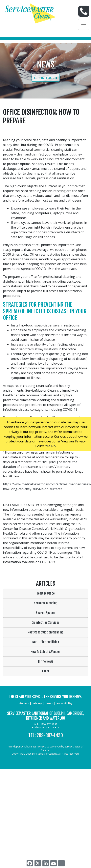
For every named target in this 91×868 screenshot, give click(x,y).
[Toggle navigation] (84, 24)
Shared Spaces (45, 613)
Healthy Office (46, 593)
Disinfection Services (46, 623)
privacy (37, 703)
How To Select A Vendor (45, 652)
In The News (46, 661)
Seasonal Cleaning (46, 603)
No (53, 446)
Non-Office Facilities (46, 642)
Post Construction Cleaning (46, 632)
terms (49, 703)
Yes (48, 446)
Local (45, 671)
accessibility (64, 703)
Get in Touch (46, 78)
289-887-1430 (50, 735)
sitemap (24, 703)
